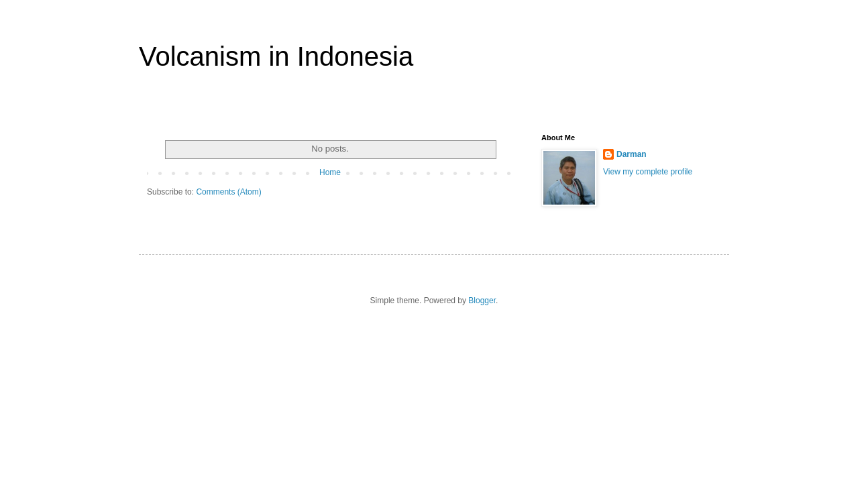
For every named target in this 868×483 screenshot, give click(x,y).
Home (330, 172)
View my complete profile (648, 172)
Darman (632, 154)
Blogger (482, 301)
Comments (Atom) (228, 192)
